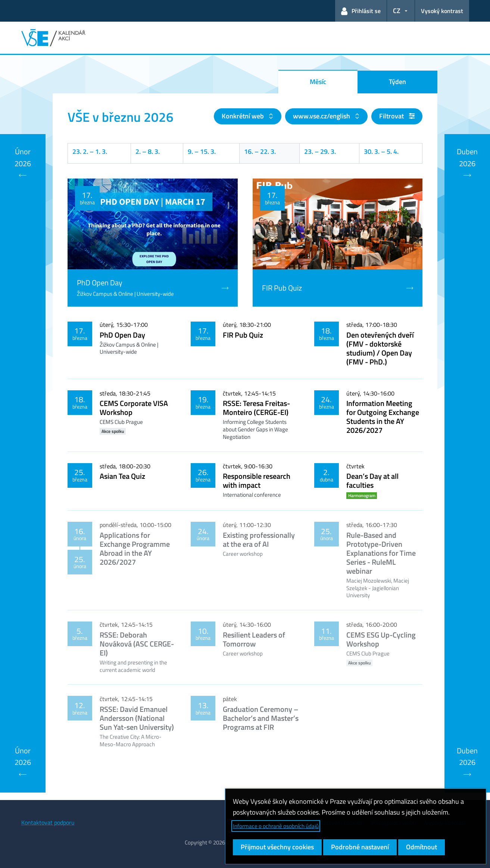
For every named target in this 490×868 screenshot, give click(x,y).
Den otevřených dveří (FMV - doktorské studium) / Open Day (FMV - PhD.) (380, 348)
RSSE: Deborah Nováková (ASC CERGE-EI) (137, 644)
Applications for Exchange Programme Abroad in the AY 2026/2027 (135, 548)
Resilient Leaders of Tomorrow (254, 639)
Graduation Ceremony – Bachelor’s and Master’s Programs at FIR (261, 718)
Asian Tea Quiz (122, 476)
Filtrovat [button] (397, 116)
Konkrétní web (244, 116)
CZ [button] (397, 11)
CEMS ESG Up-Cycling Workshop (381, 639)
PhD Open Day (122, 335)
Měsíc (318, 82)
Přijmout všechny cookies (277, 847)
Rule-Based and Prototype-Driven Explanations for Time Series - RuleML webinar (381, 553)
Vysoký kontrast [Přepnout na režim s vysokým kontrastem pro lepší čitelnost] (442, 11)
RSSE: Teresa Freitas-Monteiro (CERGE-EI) (256, 408)
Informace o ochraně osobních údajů (276, 826)
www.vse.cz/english (322, 116)
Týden (397, 82)
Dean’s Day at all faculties (372, 480)
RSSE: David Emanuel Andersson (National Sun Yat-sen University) (137, 718)
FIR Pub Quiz (243, 335)
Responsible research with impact (257, 480)
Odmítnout (422, 847)
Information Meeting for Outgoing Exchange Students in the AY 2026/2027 (383, 417)
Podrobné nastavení (360, 847)
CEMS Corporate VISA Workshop (134, 408)
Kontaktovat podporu (48, 822)
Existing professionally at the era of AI (259, 540)
